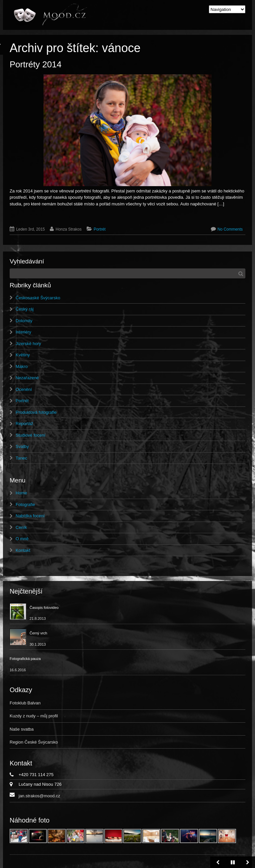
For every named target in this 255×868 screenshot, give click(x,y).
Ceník (21, 527)
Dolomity (24, 321)
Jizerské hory (28, 344)
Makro (22, 366)
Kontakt (23, 550)
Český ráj (25, 309)
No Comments (230, 229)
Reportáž (24, 424)
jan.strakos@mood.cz (39, 796)
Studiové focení (31, 435)
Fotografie (25, 505)
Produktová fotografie (36, 412)
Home (21, 493)
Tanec (21, 458)
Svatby (22, 446)
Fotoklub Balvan (25, 703)
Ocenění (24, 389)
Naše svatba (22, 729)
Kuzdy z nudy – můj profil (34, 716)
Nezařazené (27, 378)
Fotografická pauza (25, 659)
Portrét (100, 229)
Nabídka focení (30, 516)
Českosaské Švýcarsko (38, 298)
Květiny (23, 355)
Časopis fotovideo (44, 608)
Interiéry (23, 332)
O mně (22, 539)
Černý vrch (38, 633)
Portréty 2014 (36, 64)
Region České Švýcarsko (34, 742)
